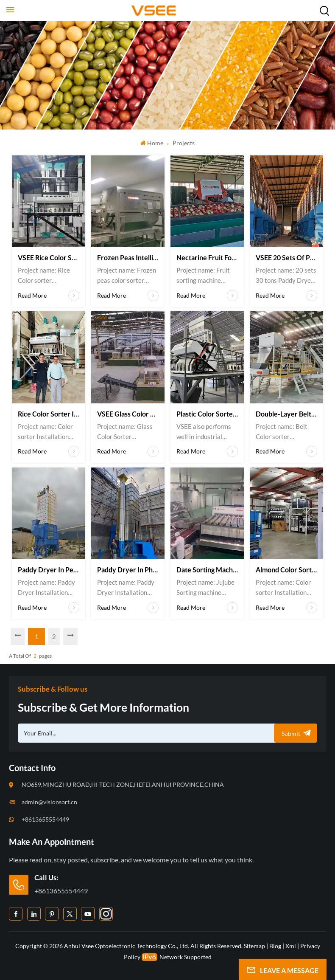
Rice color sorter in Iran (49, 414)
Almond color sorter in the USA (286, 570)
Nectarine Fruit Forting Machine (207, 258)
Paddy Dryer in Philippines (128, 570)
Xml (291, 945)
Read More (49, 296)
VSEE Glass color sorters (128, 414)
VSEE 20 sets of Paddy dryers (286, 258)
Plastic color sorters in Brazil (207, 414)
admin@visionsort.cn (49, 802)
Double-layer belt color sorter (286, 414)
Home (152, 143)
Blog (275, 945)
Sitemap (254, 945)
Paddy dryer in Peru (49, 570)
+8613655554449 (45, 819)
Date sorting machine (207, 570)
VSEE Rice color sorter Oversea (49, 258)
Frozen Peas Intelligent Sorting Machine (128, 258)
